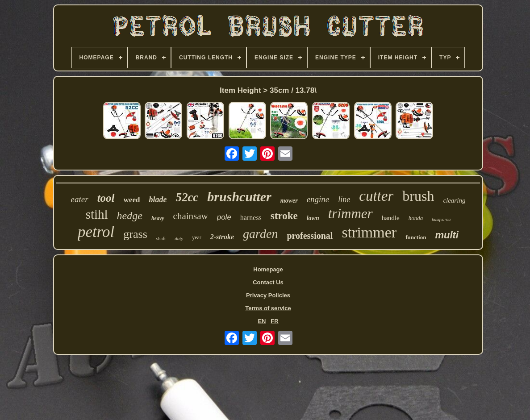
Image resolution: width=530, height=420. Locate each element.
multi (447, 235)
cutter (376, 196)
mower (289, 201)
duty (179, 238)
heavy (158, 218)
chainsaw (191, 216)
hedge (130, 216)
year (197, 237)
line (344, 200)
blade (158, 200)
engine (318, 199)
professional (310, 236)
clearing (454, 200)
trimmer (351, 214)
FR (274, 321)
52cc (187, 197)
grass (135, 234)
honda (416, 218)
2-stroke (222, 237)
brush (418, 196)
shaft (161, 238)
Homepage (268, 269)
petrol (96, 232)
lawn (313, 218)
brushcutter (239, 197)
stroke (284, 216)
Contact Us (268, 282)
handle (391, 218)
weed (132, 200)
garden (260, 234)
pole (224, 217)
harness (251, 218)
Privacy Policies (268, 295)
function (416, 237)
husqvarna (441, 219)
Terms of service (268, 308)
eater (80, 199)
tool (106, 198)
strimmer (369, 232)
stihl (97, 214)
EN (262, 321)
